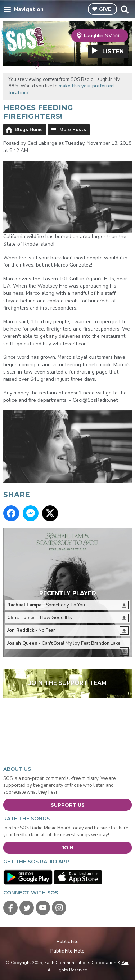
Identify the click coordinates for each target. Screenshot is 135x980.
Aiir (125, 963)
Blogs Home (29, 130)
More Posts (73, 130)
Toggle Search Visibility (124, 9)
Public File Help (67, 951)
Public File (68, 942)
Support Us (68, 805)
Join (67, 847)
